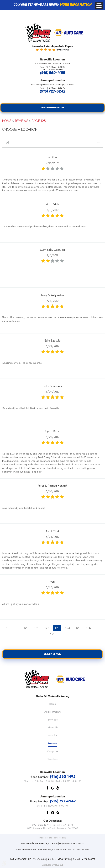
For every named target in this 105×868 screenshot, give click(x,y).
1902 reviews (63, 50)
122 (47, 628)
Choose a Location (20, 130)
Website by (52, 865)
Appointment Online (53, 108)
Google (52, 789)
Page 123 (39, 121)
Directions (52, 759)
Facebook (47, 789)
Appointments (52, 712)
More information (76, 5)
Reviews (22, 121)
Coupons (53, 751)
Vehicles (52, 736)
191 (52, 634)
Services (53, 720)
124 (68, 628)
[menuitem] (52, 707)
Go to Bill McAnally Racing (53, 696)
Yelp (58, 789)
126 (88, 628)
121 (36, 628)
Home (7, 121)
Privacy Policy (60, 838)
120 (26, 628)
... (16, 628)
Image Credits (45, 838)
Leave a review (52, 654)
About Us (53, 728)
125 (78, 628)
